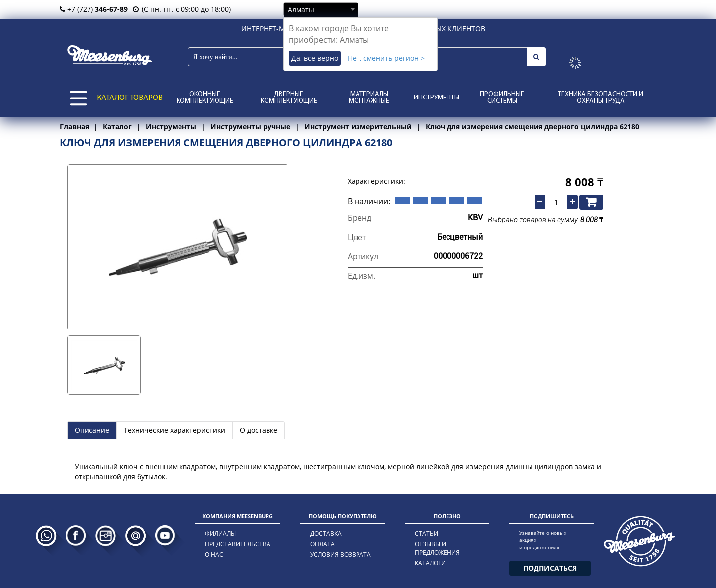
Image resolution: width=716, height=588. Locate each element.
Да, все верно (315, 58)
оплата (322, 544)
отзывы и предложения (437, 548)
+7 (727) (94, 9)
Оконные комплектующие (205, 98)
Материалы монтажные (369, 98)
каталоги (430, 563)
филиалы (220, 534)
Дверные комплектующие (289, 98)
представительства (238, 544)
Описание (92, 430)
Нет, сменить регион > (386, 58)
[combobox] (321, 9)
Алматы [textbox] (301, 10)
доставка (326, 534)
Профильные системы (502, 98)
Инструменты (437, 98)
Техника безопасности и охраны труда (601, 98)
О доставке (259, 430)
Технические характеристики (175, 430)
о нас (214, 554)
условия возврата (341, 554)
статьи (426, 534)
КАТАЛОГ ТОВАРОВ (130, 98)
